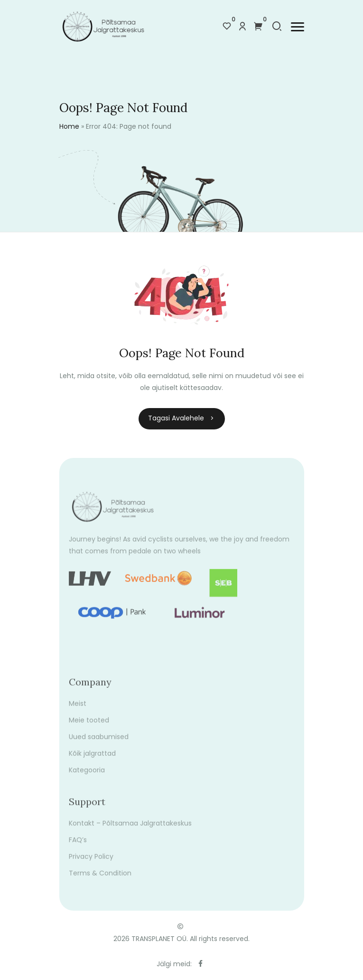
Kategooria (87, 777)
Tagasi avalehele (182, 418)
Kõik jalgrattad (92, 760)
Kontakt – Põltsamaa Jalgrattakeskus (130, 830)
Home (69, 126)
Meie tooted (89, 727)
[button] (298, 27)
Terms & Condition (100, 880)
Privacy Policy (91, 863)
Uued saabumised (99, 743)
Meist (78, 710)
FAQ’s (78, 847)
